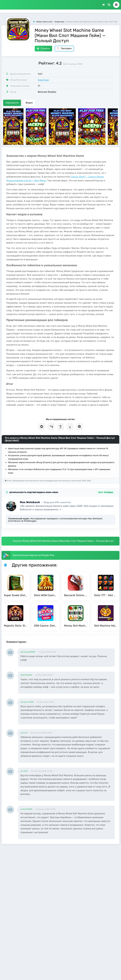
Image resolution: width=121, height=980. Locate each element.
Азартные (43, 80)
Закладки (64, 48)
